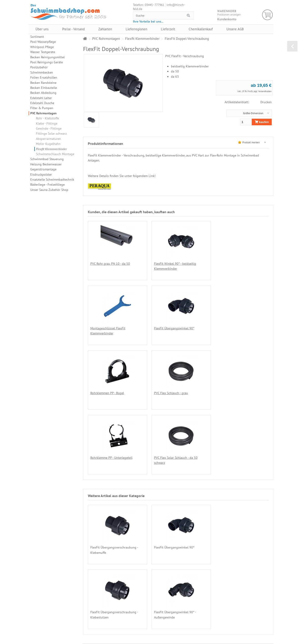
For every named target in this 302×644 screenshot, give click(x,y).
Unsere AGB (235, 29)
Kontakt (254, 624)
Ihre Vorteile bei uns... (148, 21)
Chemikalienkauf (201, 29)
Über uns (42, 29)
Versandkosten (265, 91)
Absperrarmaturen (48, 139)
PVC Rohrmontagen (43, 113)
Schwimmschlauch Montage (55, 154)
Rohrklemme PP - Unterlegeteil (111, 393)
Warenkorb (268, 15)
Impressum (256, 629)
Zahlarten (105, 29)
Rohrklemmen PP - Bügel (166, 328)
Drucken (266, 102)
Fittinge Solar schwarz (51, 133)
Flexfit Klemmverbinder (51, 149)
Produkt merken (251, 142)
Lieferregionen (136, 29)
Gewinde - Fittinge (49, 128)
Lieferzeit (168, 29)
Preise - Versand (73, 29)
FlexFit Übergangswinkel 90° (110, 328)
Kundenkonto (227, 19)
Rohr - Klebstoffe (47, 118)
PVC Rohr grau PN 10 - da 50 (110, 264)
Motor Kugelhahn (48, 144)
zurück (292, 46)
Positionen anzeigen (229, 14)
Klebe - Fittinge (47, 123)
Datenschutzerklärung (261, 612)
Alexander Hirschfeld (204, 642)
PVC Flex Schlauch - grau (226, 328)
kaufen (262, 122)
